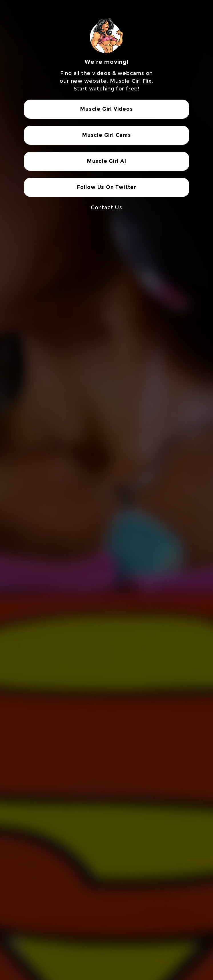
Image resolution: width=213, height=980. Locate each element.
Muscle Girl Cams (107, 135)
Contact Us (107, 208)
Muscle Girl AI (107, 161)
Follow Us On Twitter (107, 187)
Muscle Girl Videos (106, 109)
